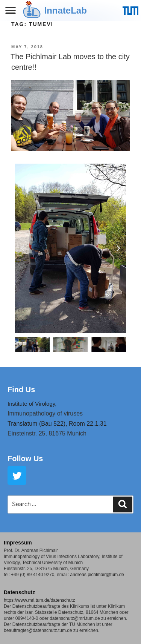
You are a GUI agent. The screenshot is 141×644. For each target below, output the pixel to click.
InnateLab (66, 10)
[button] (11, 10)
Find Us (21, 389)
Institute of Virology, (32, 404)
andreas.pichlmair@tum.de (97, 575)
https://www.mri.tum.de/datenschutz (39, 600)
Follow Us (25, 458)
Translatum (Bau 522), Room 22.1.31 (57, 424)
